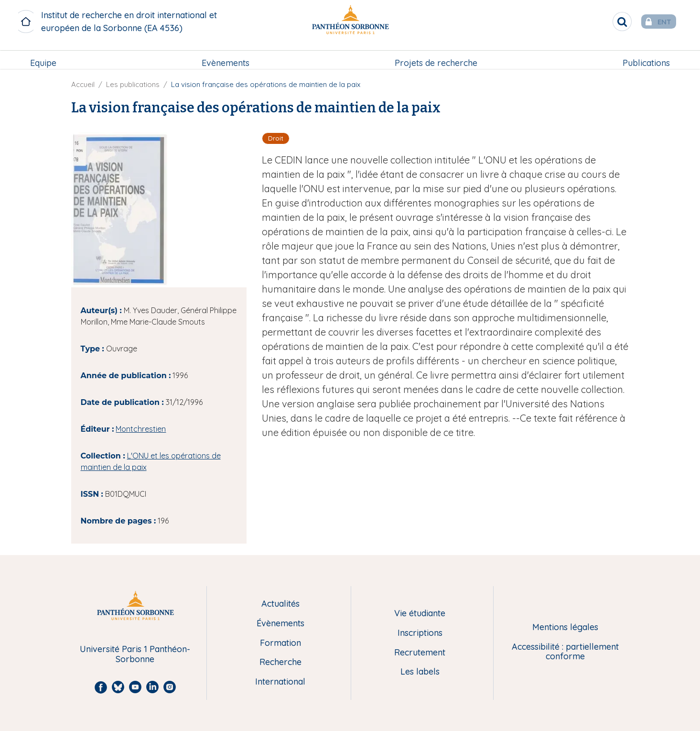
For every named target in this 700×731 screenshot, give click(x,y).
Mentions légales (565, 627)
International (280, 682)
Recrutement (420, 653)
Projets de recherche (436, 56)
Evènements (226, 56)
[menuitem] (44, 56)
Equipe (44, 56)
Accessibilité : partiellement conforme (565, 652)
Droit (276, 138)
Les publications (133, 84)
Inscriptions (420, 633)
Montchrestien (141, 429)
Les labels (420, 672)
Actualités (280, 604)
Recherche (280, 662)
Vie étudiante (420, 614)
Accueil (83, 84)
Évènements (280, 624)
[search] (607, 22)
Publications (645, 56)
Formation (280, 643)
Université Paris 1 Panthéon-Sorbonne (135, 654)
